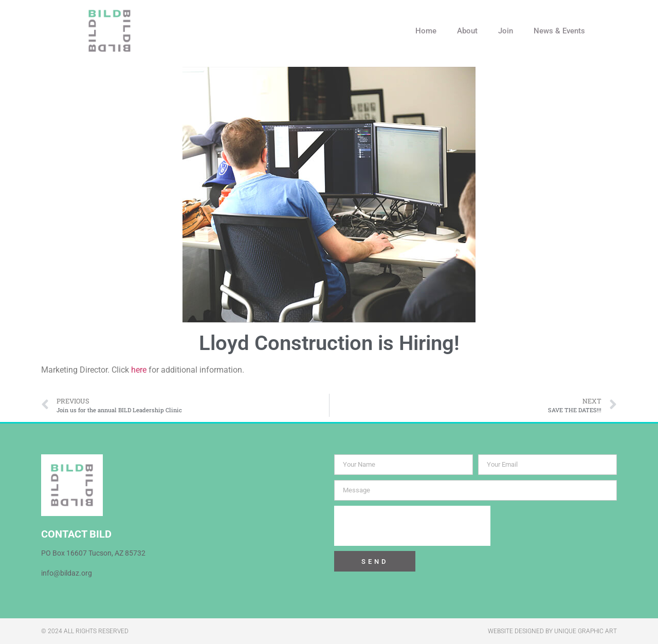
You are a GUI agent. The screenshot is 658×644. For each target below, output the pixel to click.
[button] (612, 31)
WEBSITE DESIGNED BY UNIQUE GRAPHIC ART (552, 631)
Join (506, 31)
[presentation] (412, 526)
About (467, 31)
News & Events (559, 31)
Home (426, 31)
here (139, 370)
